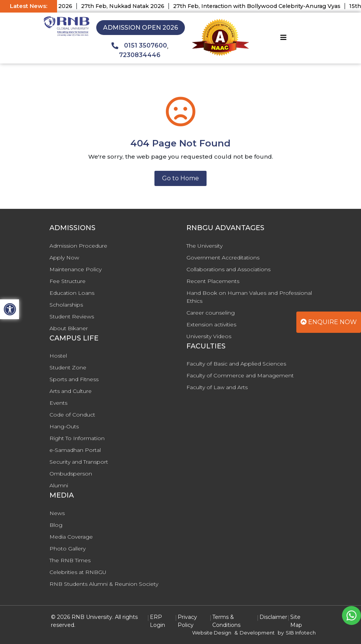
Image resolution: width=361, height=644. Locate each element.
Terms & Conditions (226, 621)
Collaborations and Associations (228, 269)
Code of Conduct (72, 415)
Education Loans (72, 293)
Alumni (59, 485)
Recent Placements (213, 281)
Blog (56, 525)
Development (257, 633)
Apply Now (64, 258)
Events (58, 403)
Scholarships (66, 305)
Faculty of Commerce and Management (240, 375)
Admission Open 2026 (141, 28)
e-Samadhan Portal (75, 450)
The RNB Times (70, 560)
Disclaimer (273, 617)
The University (204, 246)
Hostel (58, 356)
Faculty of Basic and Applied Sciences (236, 364)
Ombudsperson (71, 474)
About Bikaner (69, 328)
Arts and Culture (71, 391)
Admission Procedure (78, 246)
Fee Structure (68, 281)
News (57, 513)
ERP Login (157, 621)
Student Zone (68, 367)
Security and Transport (79, 462)
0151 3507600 (139, 46)
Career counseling (211, 313)
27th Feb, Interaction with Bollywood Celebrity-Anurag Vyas (264, 6)
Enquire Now (329, 322)
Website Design (212, 633)
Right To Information (77, 438)
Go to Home (180, 178)
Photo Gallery (68, 549)
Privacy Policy (187, 621)
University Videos (209, 336)
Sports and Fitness (74, 379)
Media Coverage (71, 537)
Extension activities (211, 324)
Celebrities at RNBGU (78, 572)
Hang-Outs (64, 426)
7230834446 (140, 55)
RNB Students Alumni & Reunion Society (104, 584)
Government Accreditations (223, 258)
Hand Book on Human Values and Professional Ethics (249, 297)
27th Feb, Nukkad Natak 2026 (130, 6)
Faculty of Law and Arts (217, 387)
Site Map (296, 621)
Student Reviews (72, 316)
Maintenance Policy (76, 269)
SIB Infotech (301, 633)
